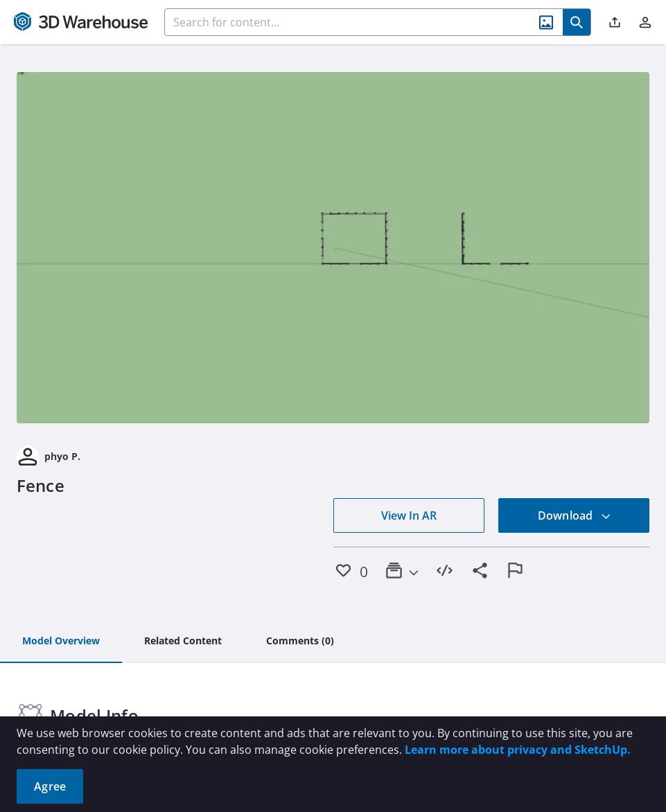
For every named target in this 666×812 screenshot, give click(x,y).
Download (575, 515)
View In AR (409, 515)
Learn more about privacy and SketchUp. (518, 750)
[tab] (61, 642)
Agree (50, 786)
